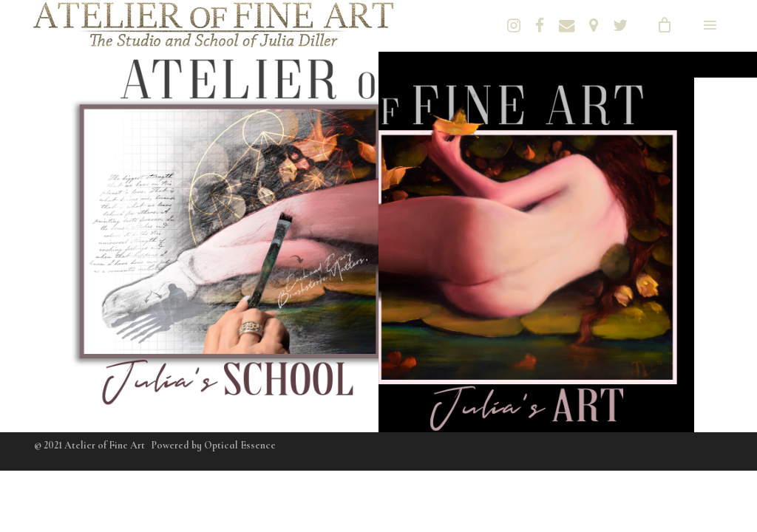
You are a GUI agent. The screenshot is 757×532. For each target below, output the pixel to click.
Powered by (214, 445)
